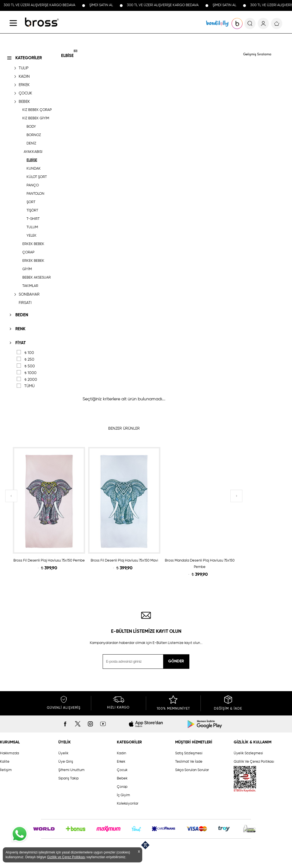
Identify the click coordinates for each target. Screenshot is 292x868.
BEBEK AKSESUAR (37, 278)
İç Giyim (123, 795)
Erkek (121, 762)
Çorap (122, 787)
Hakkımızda (9, 753)
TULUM (32, 227)
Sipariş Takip (68, 778)
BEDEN (22, 315)
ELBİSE (32, 160)
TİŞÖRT (32, 211)
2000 (31, 380)
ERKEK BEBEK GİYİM (33, 265)
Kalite (5, 762)
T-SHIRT (33, 219)
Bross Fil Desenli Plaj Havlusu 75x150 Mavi (124, 561)
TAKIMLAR (30, 286)
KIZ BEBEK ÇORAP (37, 110)
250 (29, 360)
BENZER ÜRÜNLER (124, 429)
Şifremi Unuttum (71, 770)
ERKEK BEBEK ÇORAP (33, 248)
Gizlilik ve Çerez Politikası (66, 857)
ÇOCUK (25, 93)
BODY (31, 127)
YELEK (32, 236)
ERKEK (24, 85)
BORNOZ (34, 135)
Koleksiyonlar (128, 804)
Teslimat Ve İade (189, 762)
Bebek (122, 778)
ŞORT (31, 202)
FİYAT (20, 343)
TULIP (24, 68)
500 (30, 366)
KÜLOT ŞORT (37, 177)
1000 (30, 373)
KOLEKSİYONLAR (217, 23)
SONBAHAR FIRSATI (29, 299)
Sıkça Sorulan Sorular (192, 770)
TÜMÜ (29, 386)
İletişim (6, 770)
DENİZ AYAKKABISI (33, 148)
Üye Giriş (66, 762)
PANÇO (33, 185)
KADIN (24, 77)
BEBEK (24, 102)
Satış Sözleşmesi (189, 753)
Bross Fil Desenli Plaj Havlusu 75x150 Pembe (49, 561)
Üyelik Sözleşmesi (248, 753)
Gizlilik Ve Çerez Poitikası (254, 762)
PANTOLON (35, 194)
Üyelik (63, 753)
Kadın (121, 753)
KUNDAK (34, 169)
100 (29, 353)
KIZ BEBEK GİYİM (36, 118)
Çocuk (122, 770)
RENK (20, 329)
